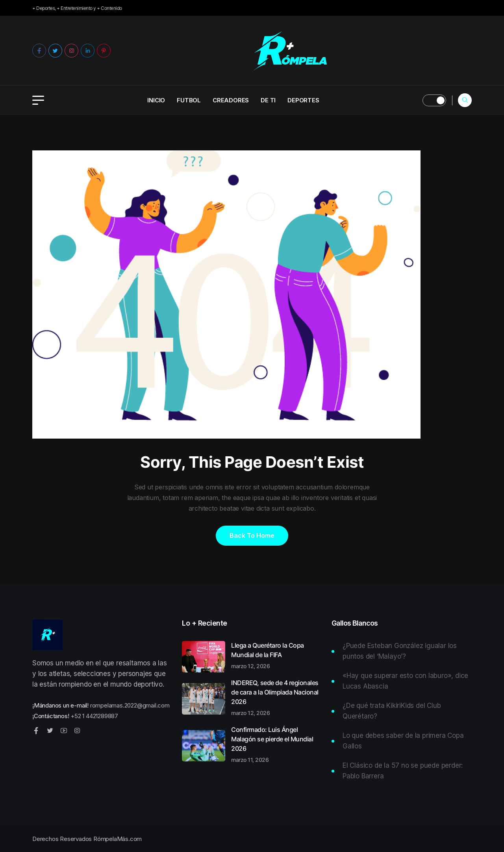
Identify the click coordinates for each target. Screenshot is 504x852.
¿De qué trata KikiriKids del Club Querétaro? (392, 711)
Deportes (303, 100)
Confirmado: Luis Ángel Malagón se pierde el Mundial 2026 (277, 744)
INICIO (156, 100)
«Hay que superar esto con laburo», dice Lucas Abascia (405, 681)
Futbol (189, 100)
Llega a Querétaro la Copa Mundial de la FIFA (277, 655)
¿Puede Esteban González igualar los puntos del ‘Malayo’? (400, 651)
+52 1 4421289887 (94, 716)
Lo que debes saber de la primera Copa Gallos (403, 741)
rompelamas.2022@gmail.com (130, 705)
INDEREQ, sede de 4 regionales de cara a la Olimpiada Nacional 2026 (277, 697)
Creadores (231, 100)
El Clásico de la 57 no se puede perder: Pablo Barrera (403, 771)
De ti (268, 100)
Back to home (252, 535)
